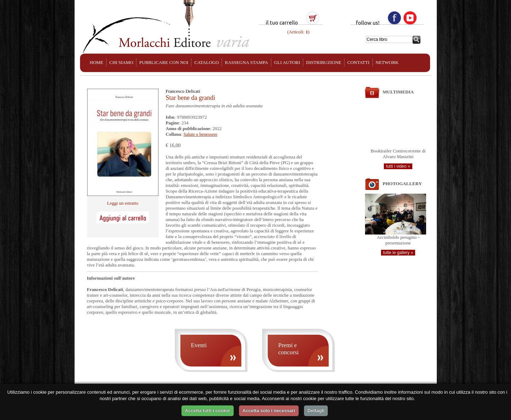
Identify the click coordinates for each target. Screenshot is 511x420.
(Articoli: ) (298, 32)
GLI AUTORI (287, 62)
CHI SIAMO (121, 62)
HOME (97, 62)
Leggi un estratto (123, 203)
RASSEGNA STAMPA (246, 62)
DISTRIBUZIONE (324, 62)
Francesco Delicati (183, 91)
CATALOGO (206, 62)
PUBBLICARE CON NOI (164, 62)
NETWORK (387, 62)
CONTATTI (358, 62)
